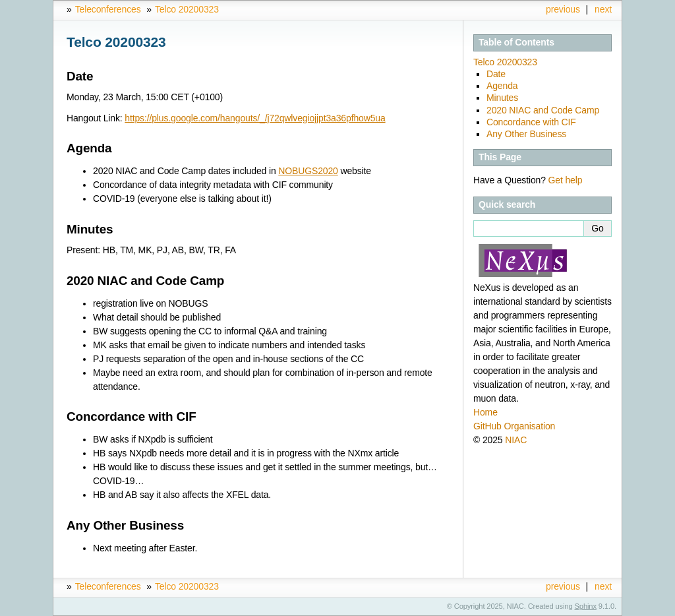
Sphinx (586, 606)
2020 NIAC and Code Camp (543, 110)
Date (496, 74)
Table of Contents (516, 42)
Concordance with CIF (531, 122)
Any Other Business (526, 134)
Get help (566, 180)
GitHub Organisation (514, 426)
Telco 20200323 (187, 9)
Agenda (502, 86)
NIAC (516, 440)
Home (485, 412)
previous (563, 9)
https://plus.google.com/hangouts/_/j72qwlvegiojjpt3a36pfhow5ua (255, 118)
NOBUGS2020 (308, 171)
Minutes (502, 98)
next (603, 9)
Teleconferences (108, 9)
